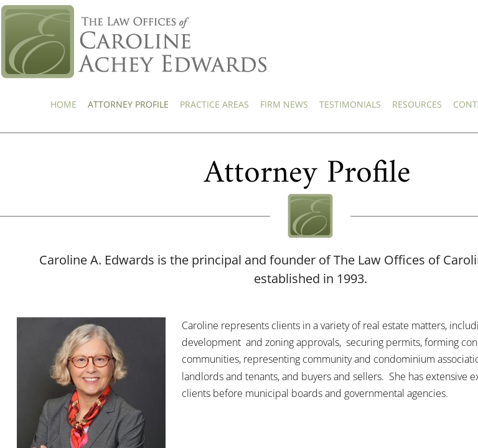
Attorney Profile (128, 104)
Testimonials (350, 104)
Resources (417, 104)
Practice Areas (214, 104)
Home (63, 104)
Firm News (284, 104)
